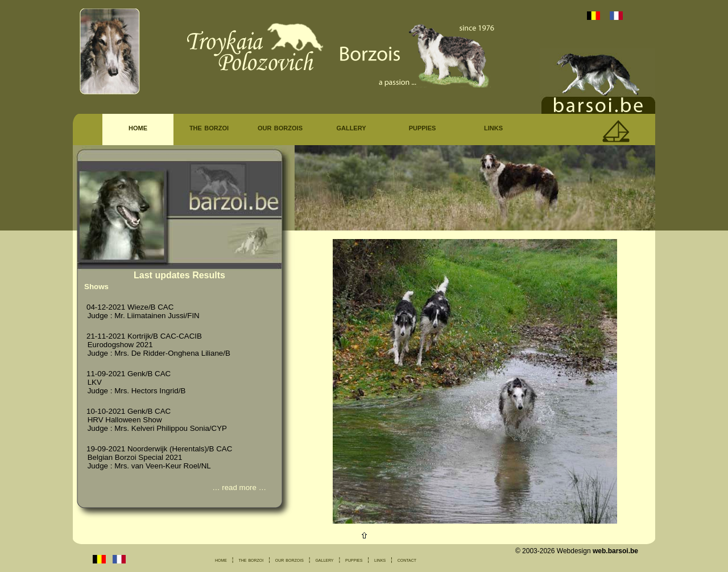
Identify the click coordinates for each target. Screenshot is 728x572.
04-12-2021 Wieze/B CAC (130, 307)
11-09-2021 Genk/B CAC (129, 374)
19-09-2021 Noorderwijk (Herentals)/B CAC (159, 449)
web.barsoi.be (615, 551)
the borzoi (209, 127)
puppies (423, 127)
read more (239, 487)
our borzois (280, 127)
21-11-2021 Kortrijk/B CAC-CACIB (144, 336)
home (138, 127)
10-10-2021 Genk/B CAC (129, 411)
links (493, 127)
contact (407, 559)
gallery (351, 127)
